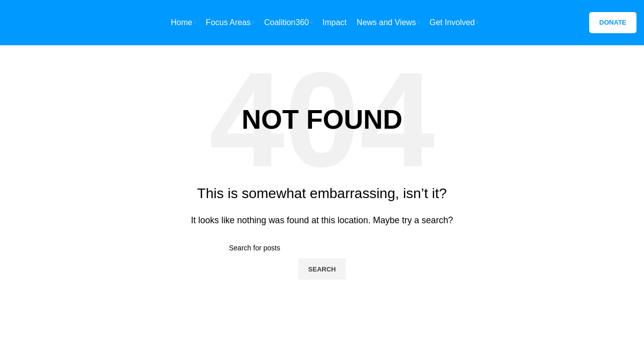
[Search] (322, 248)
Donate (613, 22)
